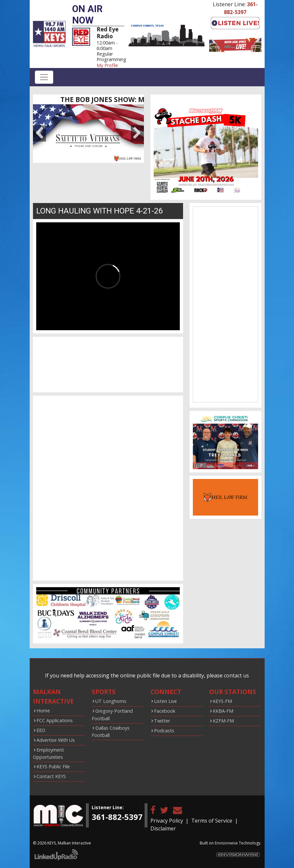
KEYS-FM (222, 701)
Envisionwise (226, 843)
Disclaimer (163, 828)
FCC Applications (55, 720)
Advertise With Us (56, 740)
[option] (88, 134)
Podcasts (164, 731)
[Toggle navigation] (44, 77)
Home (43, 711)
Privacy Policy (167, 821)
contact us (236, 675)
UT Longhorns (111, 701)
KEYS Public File (53, 766)
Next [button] (137, 133)
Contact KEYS (51, 776)
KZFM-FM (223, 721)
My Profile (107, 65)
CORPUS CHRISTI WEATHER (108, 365)
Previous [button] (39, 133)
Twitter (162, 721)
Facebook (165, 711)
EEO (41, 730)
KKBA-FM (223, 711)
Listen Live (165, 701)
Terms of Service (212, 821)
